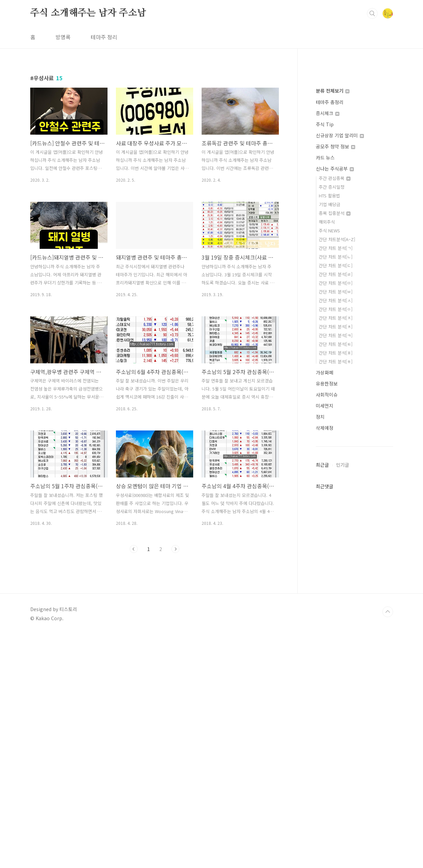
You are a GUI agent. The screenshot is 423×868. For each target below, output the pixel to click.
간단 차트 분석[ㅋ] (336, 631)
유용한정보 (327, 679)
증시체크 (328, 409)
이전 (134, 643)
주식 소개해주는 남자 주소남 (88, 107)
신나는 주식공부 (335, 464)
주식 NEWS (329, 526)
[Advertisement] (202, 47)
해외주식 (327, 517)
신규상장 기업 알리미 (340, 431)
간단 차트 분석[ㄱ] (336, 543)
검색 (372, 107)
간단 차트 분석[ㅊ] (336, 622)
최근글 (322, 760)
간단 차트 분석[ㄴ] (336, 552)
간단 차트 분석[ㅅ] (336, 596)
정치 (320, 712)
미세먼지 (325, 701)
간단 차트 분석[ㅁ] (336, 578)
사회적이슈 (327, 690)
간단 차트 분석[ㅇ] (336, 605)
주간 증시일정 (332, 482)
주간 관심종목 (335, 474)
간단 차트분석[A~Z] (337, 535)
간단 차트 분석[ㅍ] (336, 648)
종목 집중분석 (335, 509)
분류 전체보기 (333, 386)
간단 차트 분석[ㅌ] (336, 639)
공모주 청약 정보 (335, 442)
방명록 (63, 131)
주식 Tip (325, 420)
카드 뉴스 (325, 453)
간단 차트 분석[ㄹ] (336, 570)
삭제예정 (325, 723)
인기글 (343, 760)
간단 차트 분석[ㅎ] (336, 657)
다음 (175, 643)
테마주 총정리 (330, 398)
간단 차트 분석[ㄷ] (336, 561)
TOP (388, 846)
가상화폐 (325, 668)
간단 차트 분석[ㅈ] (336, 613)
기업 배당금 (330, 500)
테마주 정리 (104, 131)
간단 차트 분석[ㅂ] (336, 587)
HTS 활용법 (329, 491)
